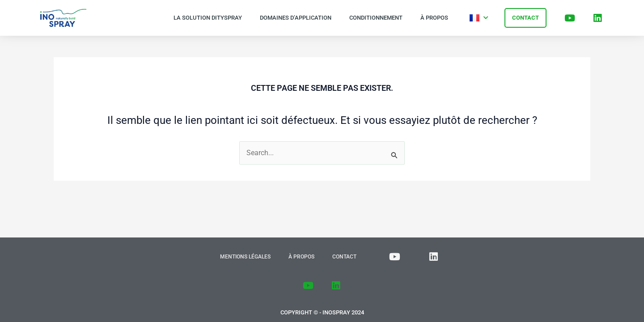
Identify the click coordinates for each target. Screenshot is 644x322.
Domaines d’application (296, 18)
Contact (344, 257)
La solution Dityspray (208, 18)
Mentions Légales (245, 257)
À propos (434, 18)
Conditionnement (376, 18)
